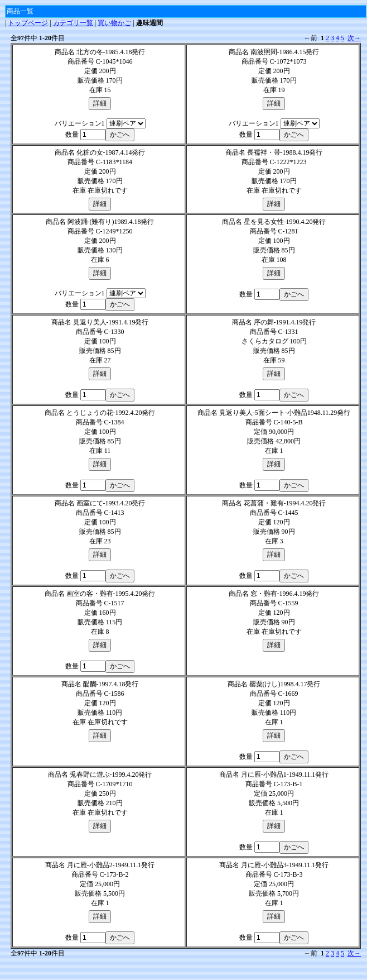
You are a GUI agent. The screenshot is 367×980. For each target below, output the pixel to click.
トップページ (28, 23)
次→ (354, 38)
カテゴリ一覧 (73, 23)
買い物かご (114, 23)
